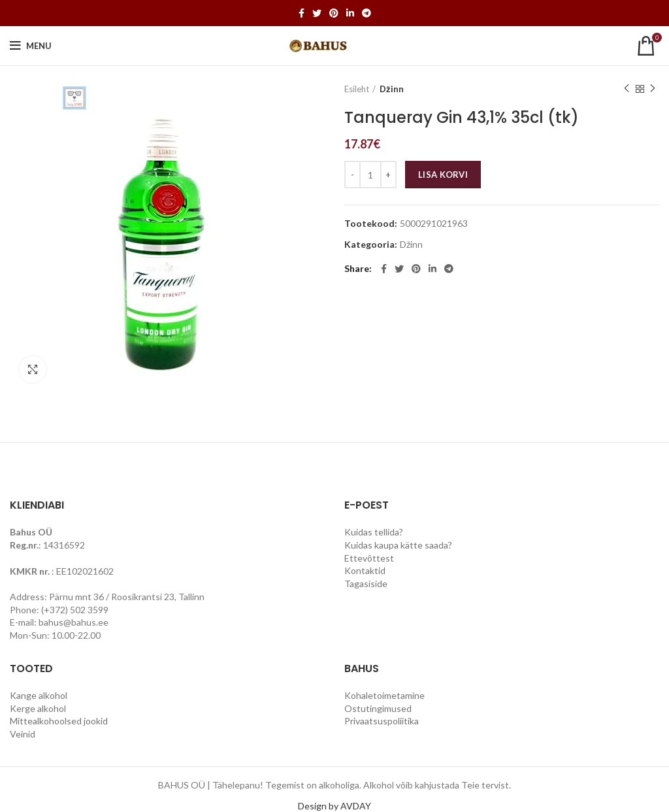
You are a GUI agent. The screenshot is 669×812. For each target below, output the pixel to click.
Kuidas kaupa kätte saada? (398, 545)
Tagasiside (366, 584)
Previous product (627, 89)
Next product (653, 89)
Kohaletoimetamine (384, 695)
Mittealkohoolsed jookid (59, 721)
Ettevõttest (369, 558)
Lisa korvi (443, 175)
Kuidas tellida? (374, 532)
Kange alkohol (39, 695)
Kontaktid (365, 570)
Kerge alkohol (38, 708)
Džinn (392, 89)
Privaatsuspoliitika (382, 721)
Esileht (357, 89)
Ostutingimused (378, 708)
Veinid (23, 734)
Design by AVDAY (334, 806)
